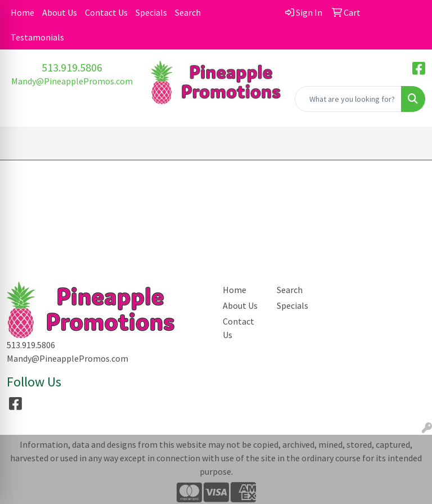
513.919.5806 (72, 67)
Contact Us (106, 12)
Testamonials (37, 37)
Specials (151, 12)
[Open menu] (409, 143)
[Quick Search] (348, 99)
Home (22, 12)
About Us (60, 12)
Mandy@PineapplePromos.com (72, 81)
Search (188, 12)
